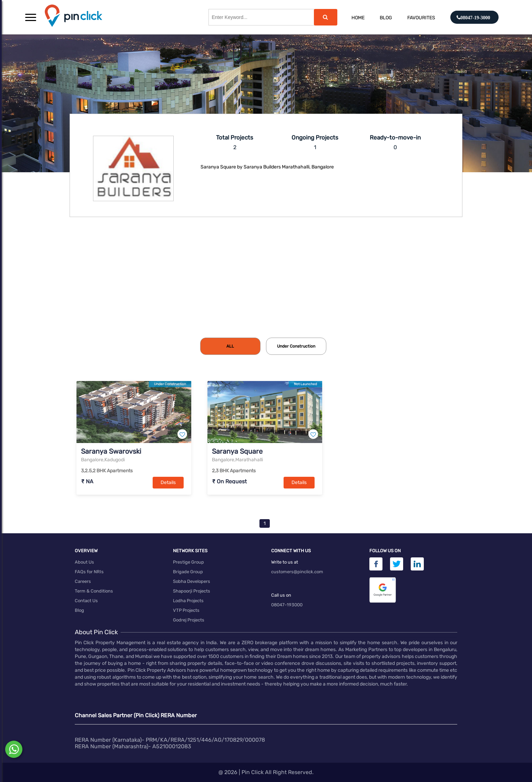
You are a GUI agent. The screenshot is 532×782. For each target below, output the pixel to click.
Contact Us (86, 601)
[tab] (230, 346)
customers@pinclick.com (297, 572)
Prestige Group (188, 562)
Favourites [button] (421, 18)
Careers (83, 581)
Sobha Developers (192, 581)
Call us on (281, 595)
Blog (386, 18)
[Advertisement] (266, 286)
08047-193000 (287, 605)
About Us (84, 562)
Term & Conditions (94, 591)
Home (358, 18)
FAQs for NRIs (89, 572)
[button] (31, 17)
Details (168, 482)
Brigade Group (188, 572)
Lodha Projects (188, 601)
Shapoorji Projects (192, 591)
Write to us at (285, 562)
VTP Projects (186, 610)
